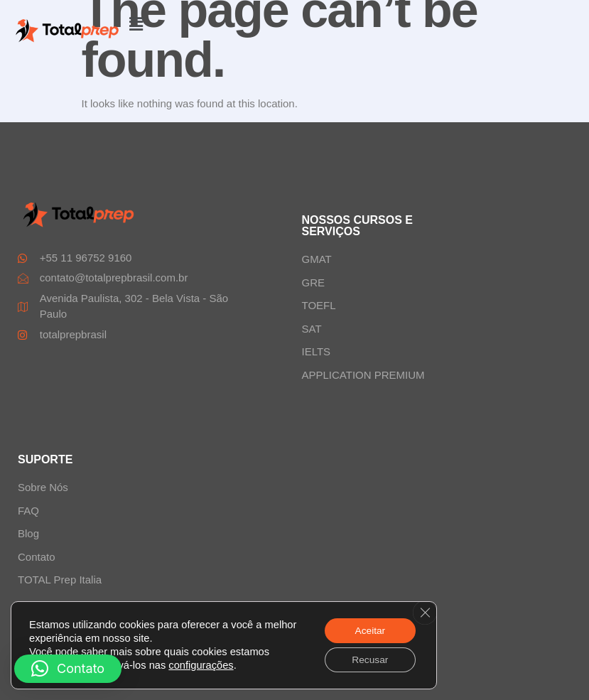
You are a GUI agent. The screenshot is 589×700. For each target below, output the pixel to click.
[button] (136, 24)
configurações (201, 664)
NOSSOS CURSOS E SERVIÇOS (357, 226)
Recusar (369, 659)
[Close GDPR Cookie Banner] (424, 612)
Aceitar (369, 630)
